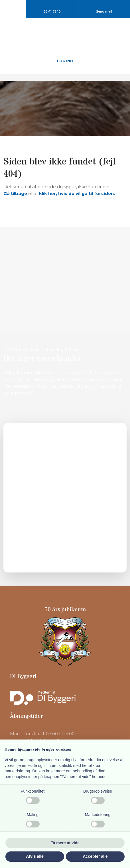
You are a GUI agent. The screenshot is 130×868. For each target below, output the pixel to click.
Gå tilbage (15, 193)
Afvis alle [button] (35, 856)
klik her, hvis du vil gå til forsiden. (77, 193)
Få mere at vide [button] (65, 843)
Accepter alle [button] (95, 856)
